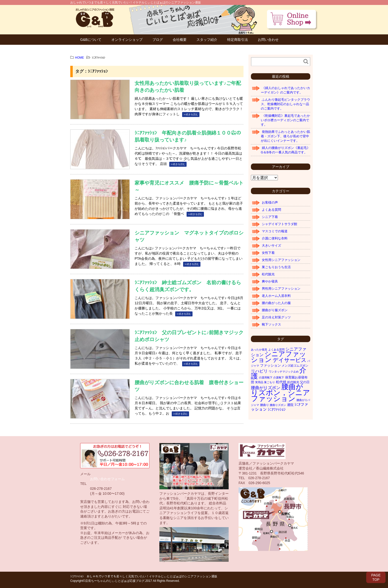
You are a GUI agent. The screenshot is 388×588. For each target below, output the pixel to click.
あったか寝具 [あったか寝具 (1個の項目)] (259, 350)
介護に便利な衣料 (275, 238)
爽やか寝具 (270, 281)
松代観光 (268, 274)
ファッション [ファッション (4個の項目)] (270, 365)
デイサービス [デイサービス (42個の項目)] (290, 360)
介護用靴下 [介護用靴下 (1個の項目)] (266, 377)
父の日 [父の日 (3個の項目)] (305, 382)
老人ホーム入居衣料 (276, 296)
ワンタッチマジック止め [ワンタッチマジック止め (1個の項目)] (284, 372)
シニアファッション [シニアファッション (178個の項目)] (279, 357)
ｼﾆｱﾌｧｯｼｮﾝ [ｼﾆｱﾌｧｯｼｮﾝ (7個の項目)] (277, 410)
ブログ (158, 40)
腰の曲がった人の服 (276, 303)
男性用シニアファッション (281, 289)
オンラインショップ (127, 40)
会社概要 (180, 40)
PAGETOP (376, 577)
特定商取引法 (238, 40)
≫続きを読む (191, 114)
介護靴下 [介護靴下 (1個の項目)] (279, 377)
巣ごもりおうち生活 (276, 267)
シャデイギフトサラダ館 (279, 224)
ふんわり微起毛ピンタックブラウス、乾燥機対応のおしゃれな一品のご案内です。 (285, 104)
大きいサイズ (271, 246)
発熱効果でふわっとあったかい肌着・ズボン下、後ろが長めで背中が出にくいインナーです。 (285, 136)
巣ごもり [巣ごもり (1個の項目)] (269, 382)
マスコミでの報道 (275, 231)
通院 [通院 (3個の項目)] (290, 405)
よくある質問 (271, 210)
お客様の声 (270, 202)
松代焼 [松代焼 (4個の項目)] (281, 382)
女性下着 (268, 253)
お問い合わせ (268, 40)
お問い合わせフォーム (107, 479)
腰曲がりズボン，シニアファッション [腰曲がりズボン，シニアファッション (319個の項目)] (280, 392)
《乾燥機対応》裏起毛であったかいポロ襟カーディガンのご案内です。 (285, 120)
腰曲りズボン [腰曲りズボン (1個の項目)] (278, 405)
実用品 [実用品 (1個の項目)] (259, 382)
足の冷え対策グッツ (276, 317)
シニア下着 (270, 217)
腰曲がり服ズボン (275, 310)
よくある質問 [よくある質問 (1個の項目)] (276, 350)
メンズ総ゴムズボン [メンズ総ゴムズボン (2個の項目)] (295, 366)
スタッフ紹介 (207, 40)
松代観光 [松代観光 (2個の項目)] (293, 382)
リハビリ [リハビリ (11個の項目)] (259, 371)
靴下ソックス (271, 324)
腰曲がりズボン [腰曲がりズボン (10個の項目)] (266, 388)
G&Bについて (91, 40)
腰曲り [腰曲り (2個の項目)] (265, 405)
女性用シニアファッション (281, 260)
